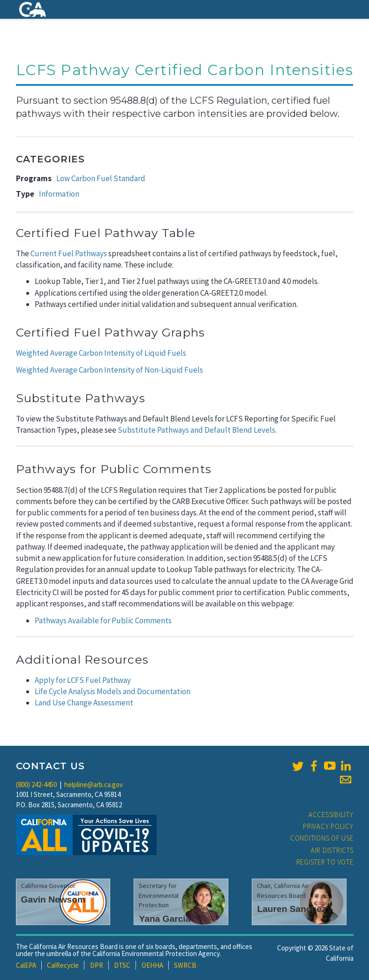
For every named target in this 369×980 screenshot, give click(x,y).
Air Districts (332, 850)
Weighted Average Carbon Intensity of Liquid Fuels (101, 353)
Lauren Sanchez (291, 909)
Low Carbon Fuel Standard (101, 178)
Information (59, 194)
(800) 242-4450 (36, 785)
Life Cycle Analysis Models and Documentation (113, 691)
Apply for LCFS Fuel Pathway (83, 680)
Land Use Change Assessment (84, 703)
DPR (97, 965)
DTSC (122, 965)
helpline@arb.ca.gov (94, 785)
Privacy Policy (328, 826)
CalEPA (26, 965)
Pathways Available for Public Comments (103, 620)
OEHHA (152, 965)
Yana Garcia (165, 919)
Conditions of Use (322, 838)
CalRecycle (63, 965)
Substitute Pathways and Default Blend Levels (196, 430)
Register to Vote (325, 862)
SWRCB (185, 965)
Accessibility (331, 815)
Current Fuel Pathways (69, 253)
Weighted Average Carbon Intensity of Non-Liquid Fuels (109, 370)
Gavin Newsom (53, 900)
